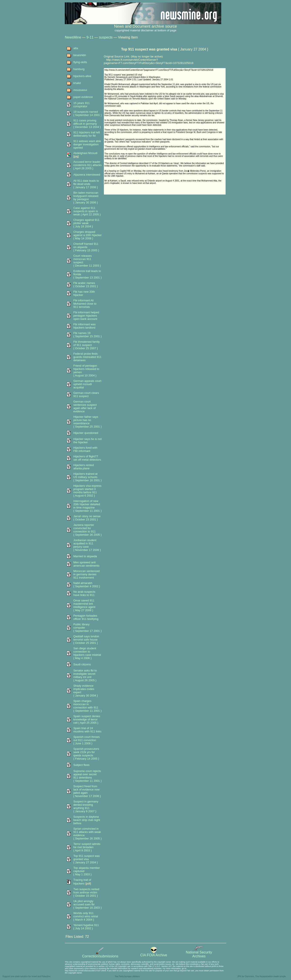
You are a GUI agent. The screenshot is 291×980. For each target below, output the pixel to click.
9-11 (90, 37)
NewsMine (73, 37)
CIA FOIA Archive (154, 954)
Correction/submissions (100, 955)
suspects (106, 37)
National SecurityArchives (199, 953)
